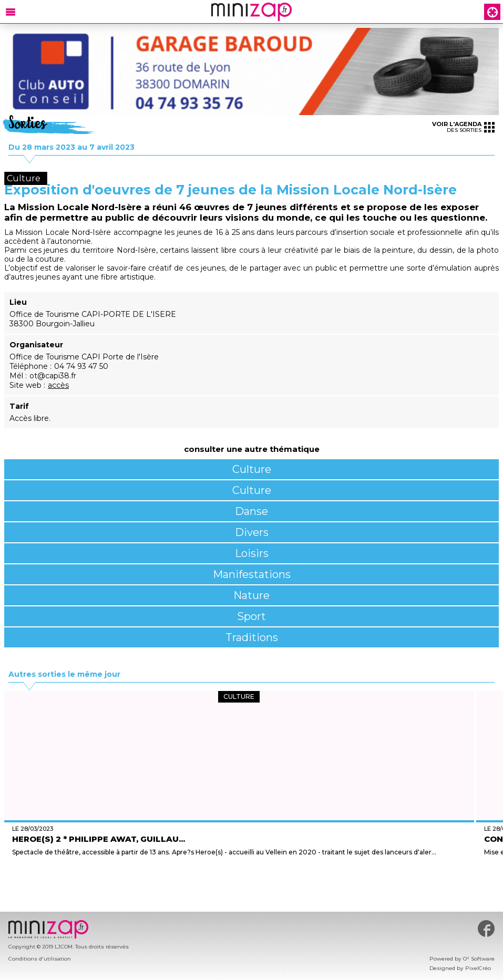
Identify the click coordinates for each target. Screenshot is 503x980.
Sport (251, 616)
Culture (252, 469)
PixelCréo (478, 968)
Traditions (252, 637)
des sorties (463, 127)
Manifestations (252, 574)
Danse (251, 511)
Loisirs (252, 553)
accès (58, 385)
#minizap (486, 929)
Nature (251, 595)
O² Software (479, 959)
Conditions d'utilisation (40, 959)
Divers (252, 532)
